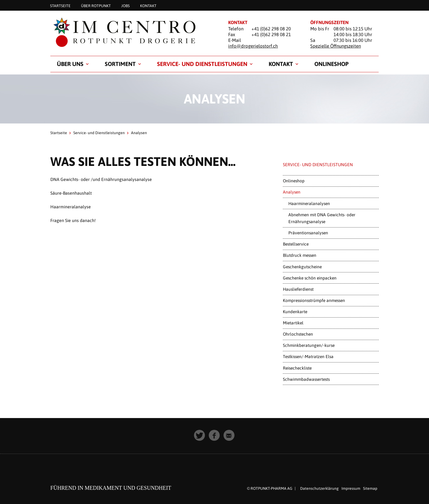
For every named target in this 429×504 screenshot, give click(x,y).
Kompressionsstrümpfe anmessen (314, 300)
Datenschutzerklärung (319, 488)
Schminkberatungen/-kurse (309, 345)
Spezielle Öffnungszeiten (336, 46)
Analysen (292, 192)
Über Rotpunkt (96, 5)
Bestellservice (296, 244)
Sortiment (120, 64)
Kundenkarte (295, 312)
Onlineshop (331, 64)
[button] (200, 436)
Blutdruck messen (300, 255)
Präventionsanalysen (308, 233)
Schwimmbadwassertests (306, 379)
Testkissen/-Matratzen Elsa (308, 356)
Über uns (70, 64)
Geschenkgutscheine (302, 267)
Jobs (125, 5)
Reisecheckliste (297, 368)
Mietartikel (293, 323)
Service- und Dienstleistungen (202, 64)
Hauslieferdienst (298, 289)
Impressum (351, 488)
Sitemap (370, 488)
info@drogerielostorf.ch (253, 46)
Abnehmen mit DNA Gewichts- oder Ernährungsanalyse (322, 218)
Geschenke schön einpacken (310, 278)
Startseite (60, 5)
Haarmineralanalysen (309, 203)
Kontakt (148, 5)
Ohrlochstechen (298, 334)
